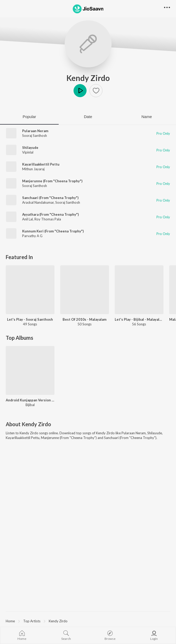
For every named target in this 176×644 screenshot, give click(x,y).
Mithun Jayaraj (33, 169)
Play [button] (80, 91)
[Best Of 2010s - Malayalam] (85, 290)
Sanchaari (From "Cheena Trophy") (50, 198)
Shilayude (30, 148)
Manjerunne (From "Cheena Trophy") (52, 181)
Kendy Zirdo (88, 78)
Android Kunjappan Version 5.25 (30, 400)
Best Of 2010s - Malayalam (84, 319)
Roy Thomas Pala (48, 219)
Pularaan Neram (35, 131)
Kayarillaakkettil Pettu (41, 164)
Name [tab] (147, 117)
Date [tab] (88, 117)
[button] (96, 91)
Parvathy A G (32, 236)
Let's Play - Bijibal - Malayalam (139, 319)
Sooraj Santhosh (35, 136)
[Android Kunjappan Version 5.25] (30, 370)
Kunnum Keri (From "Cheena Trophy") (53, 231)
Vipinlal (28, 152)
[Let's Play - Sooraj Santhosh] (30, 290)
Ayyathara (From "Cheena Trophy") (50, 214)
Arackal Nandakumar (38, 202)
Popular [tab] (29, 117)
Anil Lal (28, 219)
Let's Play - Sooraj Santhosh (30, 319)
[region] (88, 621)
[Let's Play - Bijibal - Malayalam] (139, 290)
